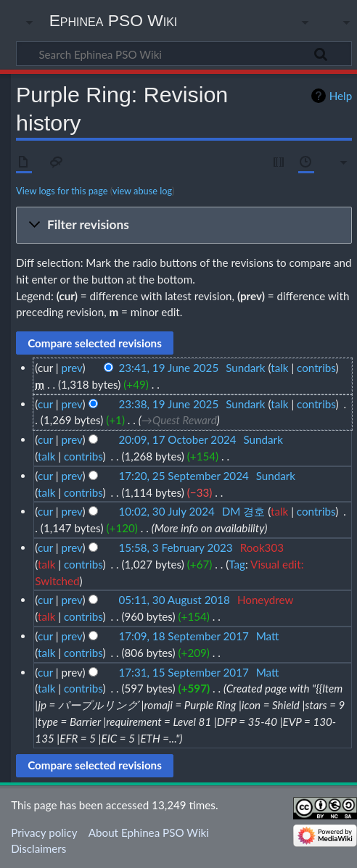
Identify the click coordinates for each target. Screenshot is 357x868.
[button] (184, 226)
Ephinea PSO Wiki (114, 20)
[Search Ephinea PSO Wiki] (184, 54)
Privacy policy (44, 832)
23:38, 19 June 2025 (169, 404)
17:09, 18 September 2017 (184, 636)
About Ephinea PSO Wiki (149, 832)
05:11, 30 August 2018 (175, 600)
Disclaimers (38, 848)
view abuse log (142, 191)
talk (279, 368)
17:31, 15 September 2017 (184, 672)
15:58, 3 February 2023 (176, 547)
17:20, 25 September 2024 (184, 476)
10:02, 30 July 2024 (167, 511)
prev (71, 368)
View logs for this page (62, 191)
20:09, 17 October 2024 (178, 439)
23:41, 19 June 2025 (169, 368)
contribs (316, 368)
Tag (237, 564)
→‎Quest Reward (179, 420)
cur (45, 404)
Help (341, 96)
